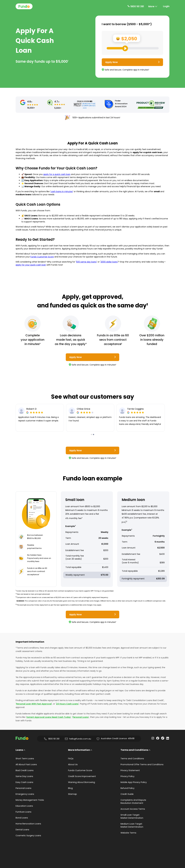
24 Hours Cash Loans (67, 704)
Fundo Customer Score (42, 257)
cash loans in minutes (62, 191)
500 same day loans (86, 262)
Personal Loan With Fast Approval (34, 704)
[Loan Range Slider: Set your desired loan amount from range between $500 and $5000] (133, 48)
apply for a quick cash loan (57, 174)
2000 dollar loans (109, 262)
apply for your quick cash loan (31, 265)
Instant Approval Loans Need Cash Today (49, 717)
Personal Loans (81, 717)
